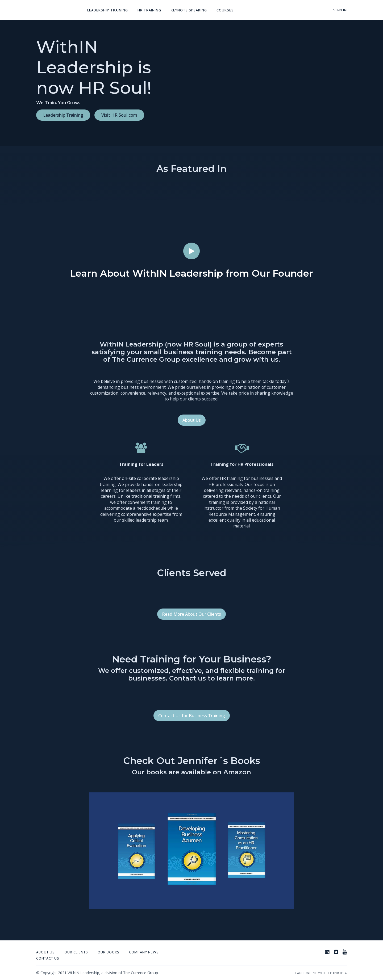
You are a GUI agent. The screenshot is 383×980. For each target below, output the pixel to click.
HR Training (149, 10)
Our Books (109, 952)
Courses (225, 10)
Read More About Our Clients (191, 614)
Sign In (340, 10)
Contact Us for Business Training (192, 716)
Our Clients (76, 952)
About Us (192, 420)
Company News (144, 952)
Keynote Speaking (189, 10)
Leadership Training (108, 10)
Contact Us (48, 958)
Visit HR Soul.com (119, 115)
